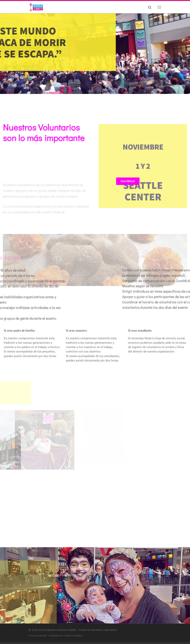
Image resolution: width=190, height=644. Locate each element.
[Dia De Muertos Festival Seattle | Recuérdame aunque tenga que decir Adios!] (36, 7)
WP (45, 636)
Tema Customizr (75, 636)
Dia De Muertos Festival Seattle (57, 630)
